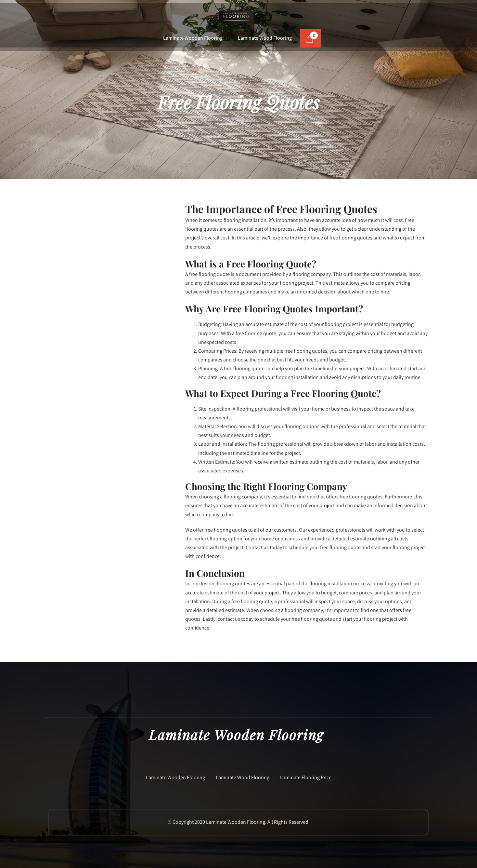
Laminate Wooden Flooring (193, 38)
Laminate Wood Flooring (265, 38)
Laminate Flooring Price (306, 777)
